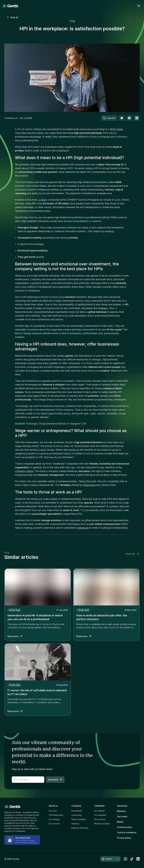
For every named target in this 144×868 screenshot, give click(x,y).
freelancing (89, 485)
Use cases (122, 816)
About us (53, 806)
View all (13, 17)
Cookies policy (125, 827)
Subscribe (55, 780)
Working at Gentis (102, 824)
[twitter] (122, 118)
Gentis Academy (79, 819)
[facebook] (129, 118)
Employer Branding (80, 828)
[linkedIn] (137, 118)
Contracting (76, 815)
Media (120, 822)
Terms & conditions (127, 832)
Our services (54, 824)
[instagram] (125, 859)
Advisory (75, 824)
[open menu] (139, 6)
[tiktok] (132, 859)
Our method (99, 811)
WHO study (116, 129)
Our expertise (100, 815)
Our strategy (54, 819)
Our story (53, 811)
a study (43, 200)
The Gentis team (56, 815)
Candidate (99, 806)
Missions (121, 811)
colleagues (83, 528)
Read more (15, 636)
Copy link (109, 118)
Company (76, 806)
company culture (24, 471)
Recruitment (77, 811)
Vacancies (122, 806)
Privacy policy (124, 838)
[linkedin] (138, 859)
